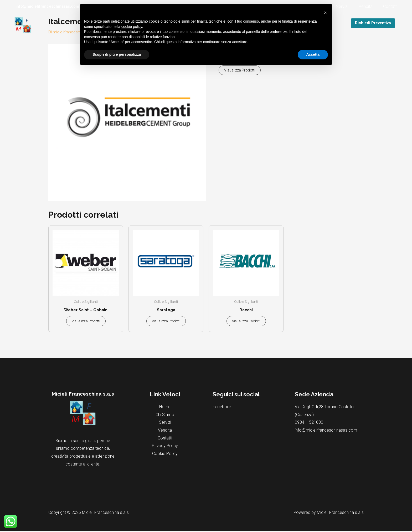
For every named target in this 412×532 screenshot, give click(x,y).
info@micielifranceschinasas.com (326, 431)
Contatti (391, 6)
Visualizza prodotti (240, 70)
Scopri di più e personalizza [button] (117, 54)
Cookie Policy (165, 454)
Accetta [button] (313, 54)
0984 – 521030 (309, 423)
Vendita (369, 6)
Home (165, 408)
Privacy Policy (165, 446)
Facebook (222, 408)
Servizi (347, 6)
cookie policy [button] (132, 27)
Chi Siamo (165, 415)
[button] (325, 13)
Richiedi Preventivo (373, 23)
